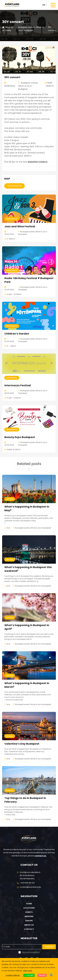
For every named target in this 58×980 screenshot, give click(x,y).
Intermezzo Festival (18, 385)
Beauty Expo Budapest (20, 437)
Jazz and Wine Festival (20, 226)
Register (49, 947)
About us (29, 925)
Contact (29, 929)
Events (29, 912)
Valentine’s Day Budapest (22, 744)
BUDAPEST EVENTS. (38, 162)
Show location (14, 186)
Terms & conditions (31, 952)
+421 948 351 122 (27, 883)
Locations (29, 908)
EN (44, 5)
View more (27, 971)
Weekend (29, 916)
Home (29, 904)
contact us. (41, 856)
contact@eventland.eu (30, 887)
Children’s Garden (17, 334)
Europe (29, 921)
